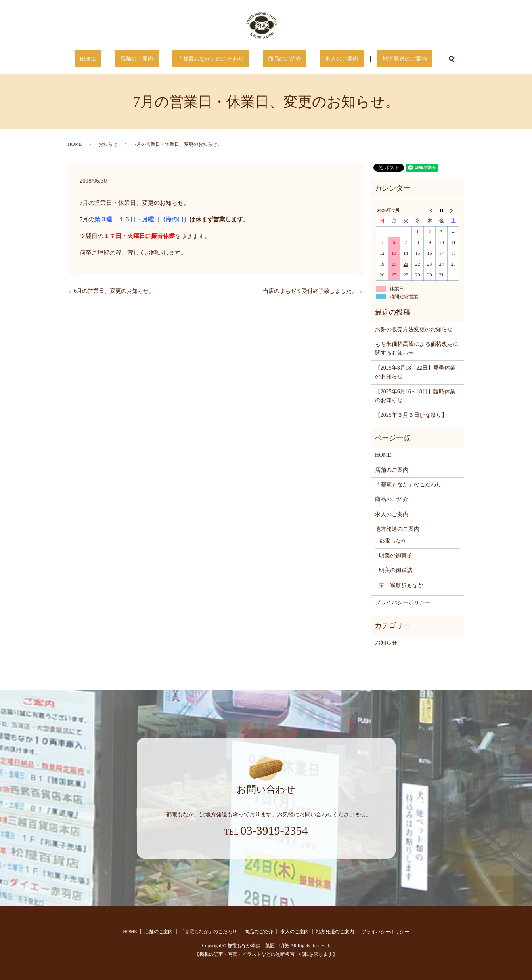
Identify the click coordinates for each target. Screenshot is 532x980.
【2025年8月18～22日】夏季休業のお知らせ (415, 372)
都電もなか (393, 541)
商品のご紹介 (279, 59)
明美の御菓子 (396, 556)
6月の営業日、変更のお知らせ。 (114, 291)
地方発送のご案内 (378, 59)
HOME (115, 59)
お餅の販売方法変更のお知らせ (414, 329)
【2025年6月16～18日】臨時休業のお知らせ (415, 396)
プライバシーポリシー (403, 603)
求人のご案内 (326, 59)
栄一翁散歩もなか (401, 585)
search (419, 59)
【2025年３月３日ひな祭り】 (411, 415)
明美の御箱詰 (396, 570)
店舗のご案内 (153, 59)
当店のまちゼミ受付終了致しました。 (310, 291)
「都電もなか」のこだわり (216, 59)
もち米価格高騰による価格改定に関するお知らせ (417, 348)
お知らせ (108, 144)
